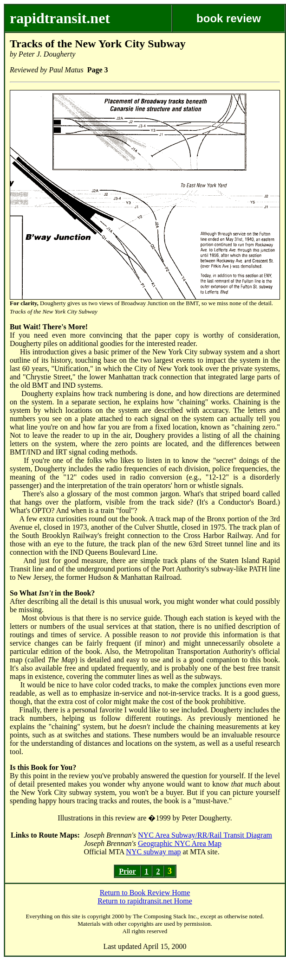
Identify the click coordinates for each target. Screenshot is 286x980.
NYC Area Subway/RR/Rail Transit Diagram (205, 835)
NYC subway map (153, 852)
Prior (127, 871)
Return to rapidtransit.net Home (145, 901)
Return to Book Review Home (145, 893)
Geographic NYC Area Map (180, 843)
